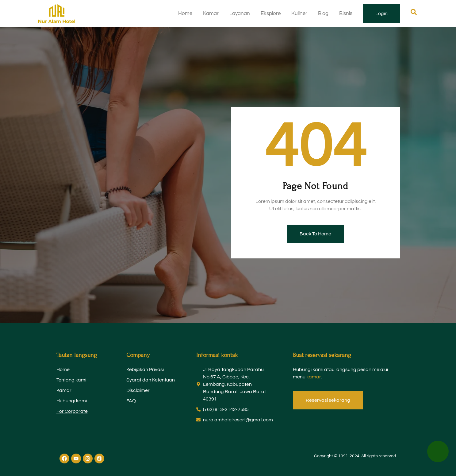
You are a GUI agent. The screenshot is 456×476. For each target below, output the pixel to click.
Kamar (211, 14)
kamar (314, 377)
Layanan (240, 14)
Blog (323, 14)
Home (185, 14)
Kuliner (299, 14)
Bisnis (346, 14)
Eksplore (271, 14)
